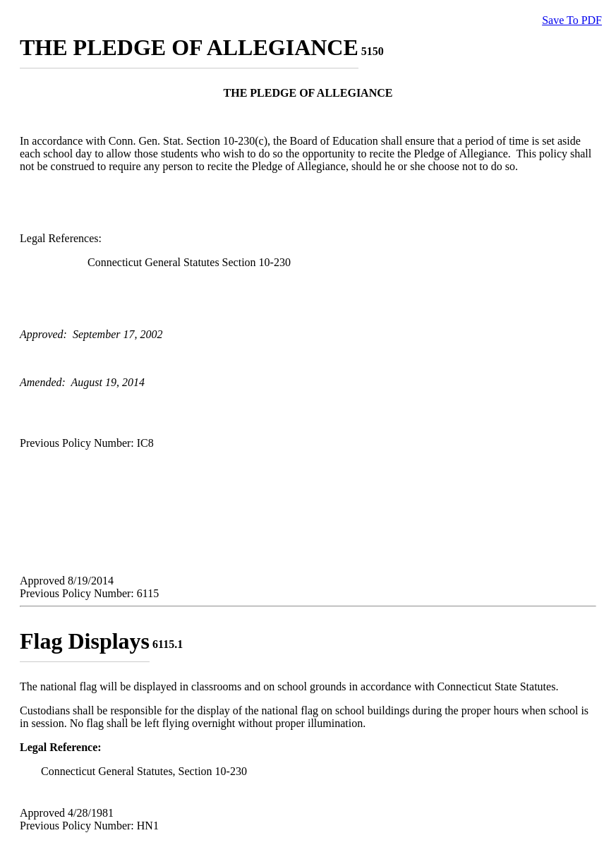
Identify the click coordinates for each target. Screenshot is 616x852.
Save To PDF (572, 20)
